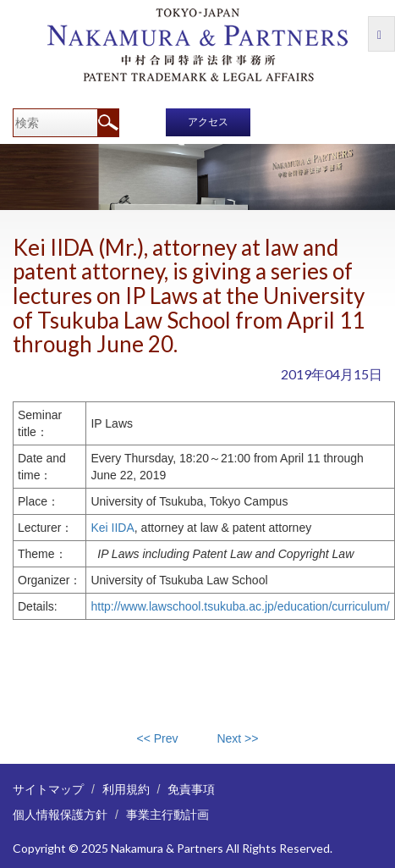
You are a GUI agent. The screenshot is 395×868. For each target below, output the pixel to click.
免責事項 (191, 789)
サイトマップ (48, 789)
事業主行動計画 (167, 814)
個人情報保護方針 (60, 814)
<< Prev (158, 738)
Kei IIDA (112, 528)
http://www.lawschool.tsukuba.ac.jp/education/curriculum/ (240, 606)
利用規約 (126, 789)
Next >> (237, 738)
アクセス (208, 122)
